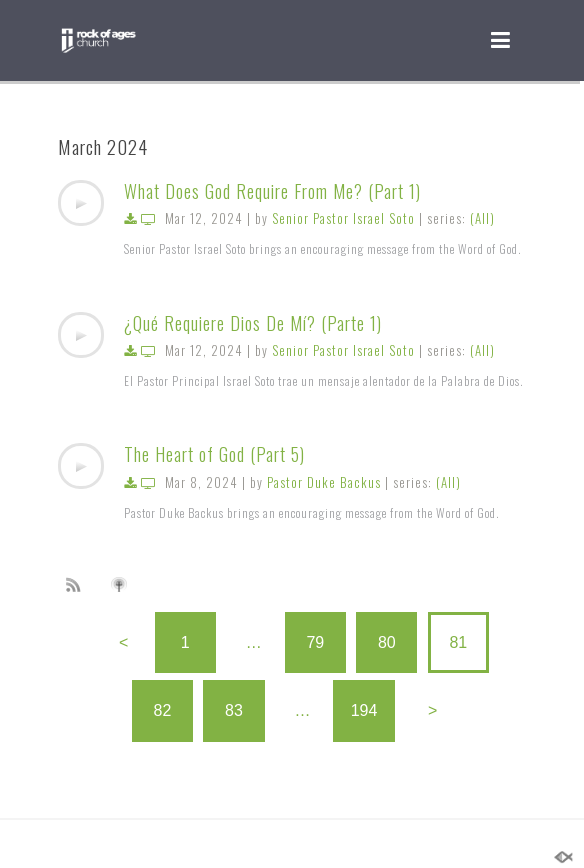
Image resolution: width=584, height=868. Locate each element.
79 (315, 642)
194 (364, 710)
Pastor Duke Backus (324, 482)
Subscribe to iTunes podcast (122, 585)
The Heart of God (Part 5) (214, 454)
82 (163, 710)
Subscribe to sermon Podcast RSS (77, 584)
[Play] (81, 203)
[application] (81, 203)
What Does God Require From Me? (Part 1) (272, 191)
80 (387, 642)
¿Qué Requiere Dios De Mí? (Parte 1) (253, 323)
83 (234, 710)
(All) (482, 218)
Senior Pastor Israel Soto (343, 218)
